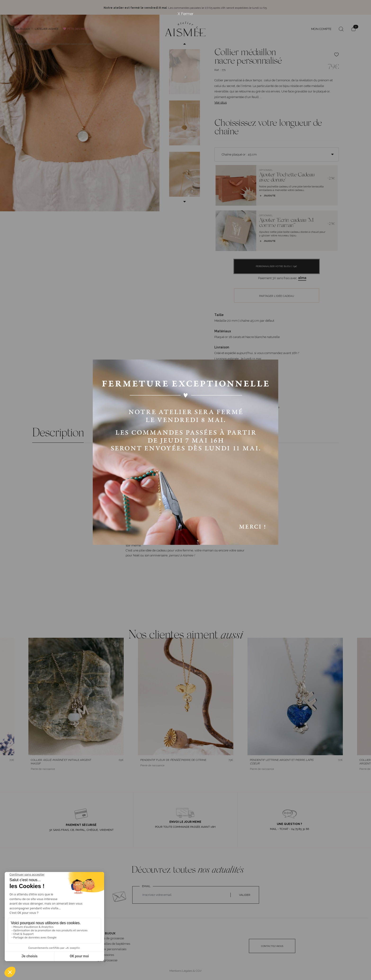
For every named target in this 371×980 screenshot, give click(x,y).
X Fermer (185, 14)
